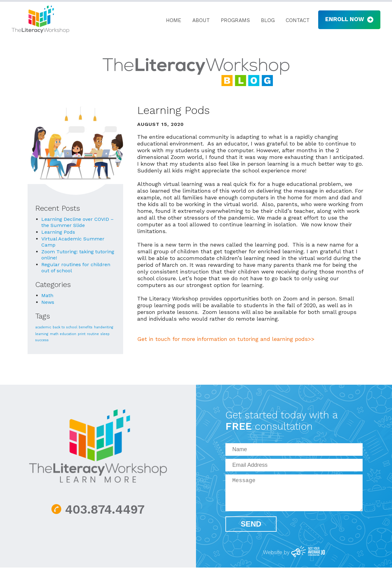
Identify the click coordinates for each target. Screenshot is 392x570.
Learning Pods (58, 232)
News (48, 302)
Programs (232, 21)
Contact (295, 21)
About (198, 21)
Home (171, 21)
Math (47, 295)
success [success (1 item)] (42, 340)
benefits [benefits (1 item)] (86, 327)
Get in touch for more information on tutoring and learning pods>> (226, 339)
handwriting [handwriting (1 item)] (104, 327)
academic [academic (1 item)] (43, 327)
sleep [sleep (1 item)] (105, 334)
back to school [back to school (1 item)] (65, 327)
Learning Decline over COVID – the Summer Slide (77, 222)
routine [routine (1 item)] (93, 334)
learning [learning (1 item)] (42, 334)
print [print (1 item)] (82, 334)
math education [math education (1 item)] (63, 334)
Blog (265, 21)
